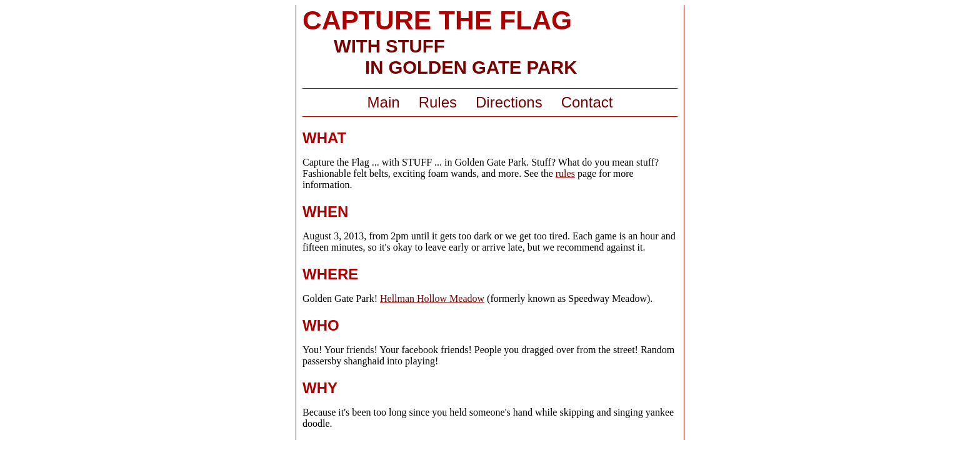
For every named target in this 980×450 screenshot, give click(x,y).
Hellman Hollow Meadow (432, 298)
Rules (438, 102)
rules (565, 173)
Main (384, 102)
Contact (587, 102)
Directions (509, 102)
